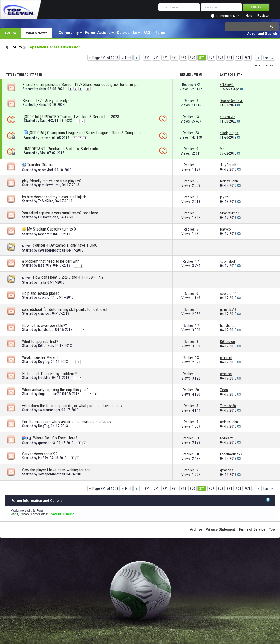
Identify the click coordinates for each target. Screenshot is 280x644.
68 (88, 89)
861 (174, 58)
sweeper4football (51, 250)
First (126, 58)
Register (264, 16)
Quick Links (127, 33)
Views (198, 75)
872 (211, 58)
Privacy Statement (220, 529)
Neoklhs (44, 378)
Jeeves (45, 138)
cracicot (44, 313)
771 (156, 58)
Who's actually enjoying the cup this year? (55, 390)
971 (248, 58)
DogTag (44, 362)
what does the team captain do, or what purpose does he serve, (74, 406)
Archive (196, 529)
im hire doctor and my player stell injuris (54, 197)
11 (197, 374)
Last (268, 58)
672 (197, 85)
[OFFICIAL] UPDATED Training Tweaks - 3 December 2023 (72, 117)
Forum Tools (262, 65)
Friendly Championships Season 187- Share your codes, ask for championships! (81, 85)
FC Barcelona (48, 217)
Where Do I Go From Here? (55, 438)
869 (183, 58)
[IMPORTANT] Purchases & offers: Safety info (61, 149)
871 (202, 58)
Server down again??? (40, 454)
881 (230, 58)
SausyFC (47, 121)
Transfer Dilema (40, 165)
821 (165, 58)
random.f (45, 234)
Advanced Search (262, 34)
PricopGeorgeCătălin (34, 514)
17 (197, 261)
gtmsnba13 (47, 443)
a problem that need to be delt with (51, 261)
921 (239, 58)
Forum (10, 33)
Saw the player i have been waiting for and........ (59, 470)
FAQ (147, 33)
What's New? (37, 33)
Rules (160, 33)
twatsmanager (49, 410)
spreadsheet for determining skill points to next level (65, 309)
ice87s (43, 458)
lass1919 (45, 265)
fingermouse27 (49, 394)
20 (197, 390)
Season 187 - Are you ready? (46, 101)
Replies (186, 75)
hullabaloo (46, 330)
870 (192, 58)
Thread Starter (29, 75)
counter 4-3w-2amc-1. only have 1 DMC (65, 245)
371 (147, 58)
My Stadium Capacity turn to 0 (51, 229)
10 (197, 454)
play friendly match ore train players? (52, 181)
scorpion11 (47, 297)
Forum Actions (98, 33)
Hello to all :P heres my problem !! (50, 374)
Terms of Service (252, 529)
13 (197, 117)
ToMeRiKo (46, 201)
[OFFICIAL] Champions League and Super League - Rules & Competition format (87, 133)
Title (10, 75)
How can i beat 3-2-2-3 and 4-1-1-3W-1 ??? (68, 277)
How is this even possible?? (44, 325)
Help (249, 16)
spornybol (45, 170)
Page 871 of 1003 (105, 58)
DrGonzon (46, 346)
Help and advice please (41, 293)
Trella (42, 282)
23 (197, 133)
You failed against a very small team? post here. (61, 213)
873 (220, 58)
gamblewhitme (49, 185)
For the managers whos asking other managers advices (67, 422)
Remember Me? (228, 16)
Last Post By (231, 75)
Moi (43, 153)
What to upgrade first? (40, 342)
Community (69, 33)
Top (272, 529)
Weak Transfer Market (40, 358)
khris (42, 89)
